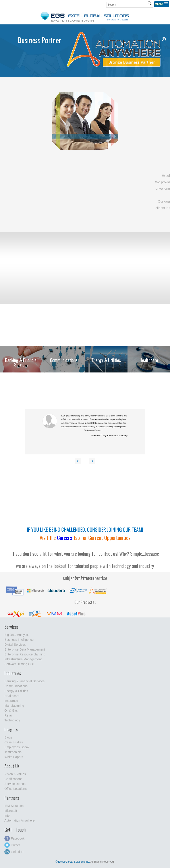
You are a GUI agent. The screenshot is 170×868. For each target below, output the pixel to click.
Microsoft (11, 813)
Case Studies (14, 745)
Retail (8, 718)
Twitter (12, 847)
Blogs (8, 740)
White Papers (14, 759)
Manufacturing (14, 708)
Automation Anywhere (19, 823)
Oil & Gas (11, 713)
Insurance (11, 703)
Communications (16, 688)
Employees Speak (17, 749)
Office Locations (15, 791)
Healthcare (12, 698)
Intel (7, 818)
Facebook (14, 841)
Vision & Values (15, 776)
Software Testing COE (20, 666)
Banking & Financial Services (24, 683)
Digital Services (15, 647)
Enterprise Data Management (25, 652)
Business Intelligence (19, 642)
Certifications (13, 781)
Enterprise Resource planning (25, 657)
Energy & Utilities (16, 693)
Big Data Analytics (17, 637)
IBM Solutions (14, 808)
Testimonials (13, 754)
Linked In (14, 854)
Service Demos (15, 786)
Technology (12, 723)
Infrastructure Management (23, 661)
